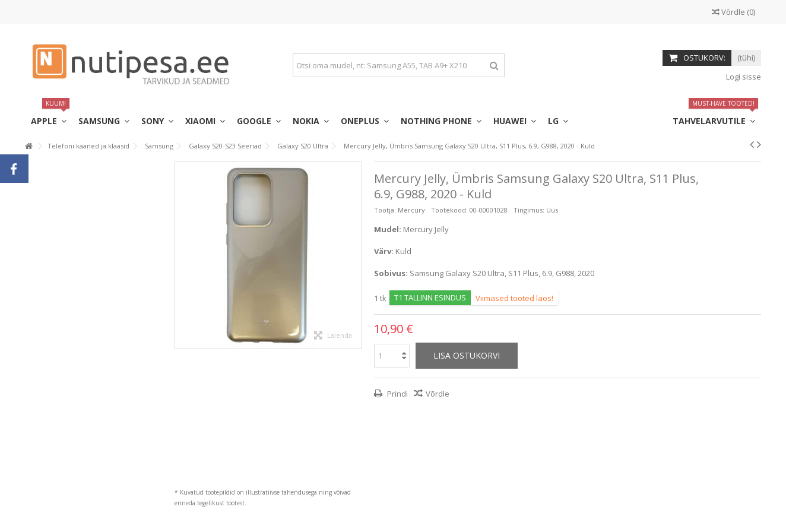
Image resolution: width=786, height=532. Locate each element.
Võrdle (438, 394)
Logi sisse (743, 77)
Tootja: (385, 210)
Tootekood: (449, 210)
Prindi (397, 394)
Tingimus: (529, 210)
